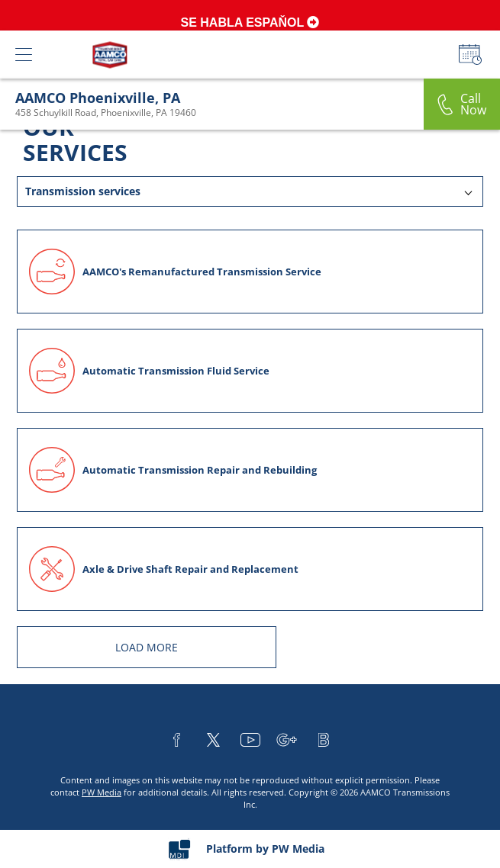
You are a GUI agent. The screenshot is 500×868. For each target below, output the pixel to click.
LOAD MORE (147, 647)
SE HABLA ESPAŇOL (250, 23)
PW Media (102, 792)
